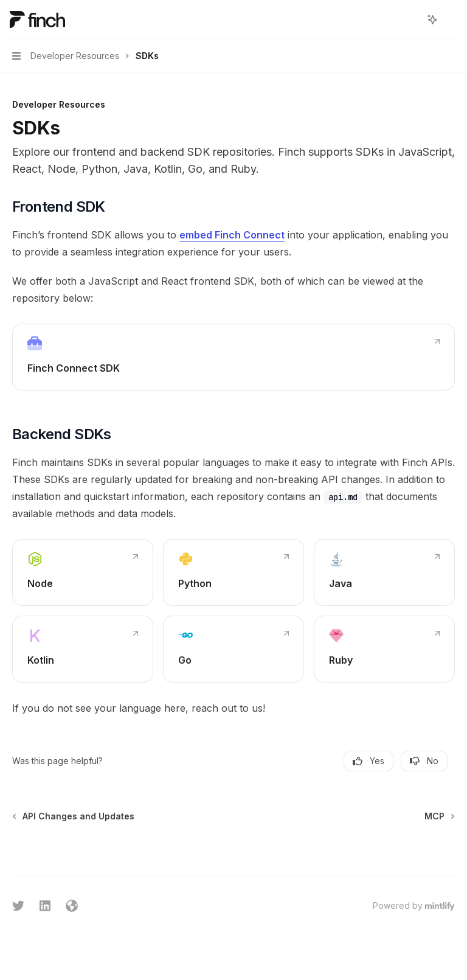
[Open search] (410, 19)
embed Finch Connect (232, 235)
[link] (233, 357)
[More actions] (451, 19)
